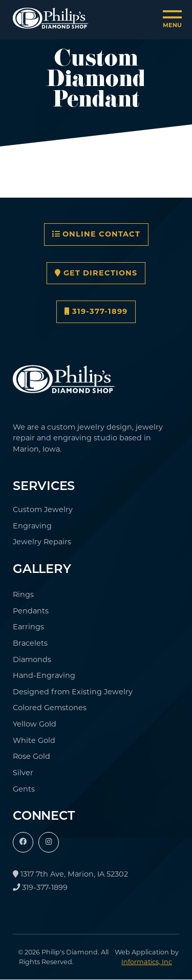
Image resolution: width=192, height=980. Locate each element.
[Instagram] (49, 842)
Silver (23, 773)
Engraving (32, 526)
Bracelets (30, 643)
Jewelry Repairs (42, 542)
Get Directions (96, 273)
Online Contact (96, 234)
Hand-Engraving (44, 675)
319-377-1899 (96, 311)
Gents (24, 789)
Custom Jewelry (43, 509)
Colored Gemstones (50, 708)
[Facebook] (23, 842)
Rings (23, 594)
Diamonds (32, 659)
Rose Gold (31, 756)
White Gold (34, 740)
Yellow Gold (35, 724)
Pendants (31, 611)
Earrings (28, 627)
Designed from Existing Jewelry (73, 692)
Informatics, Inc (147, 962)
